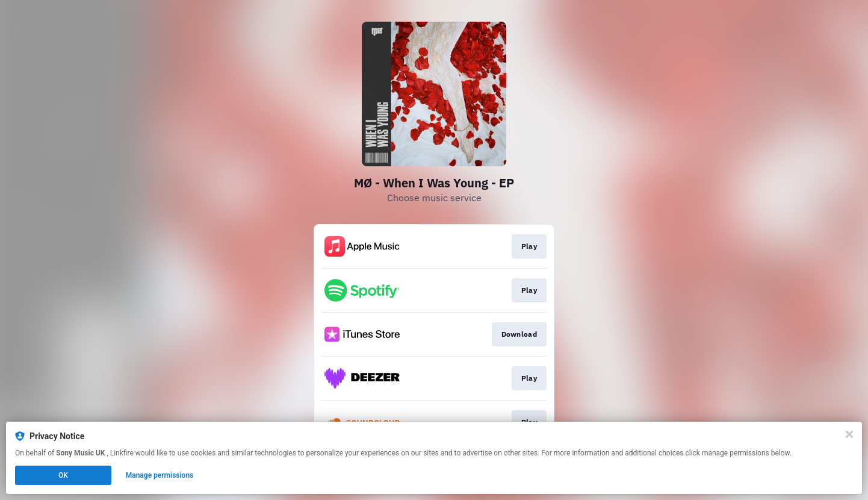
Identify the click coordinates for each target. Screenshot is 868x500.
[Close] (849, 434)
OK (63, 475)
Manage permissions (160, 475)
